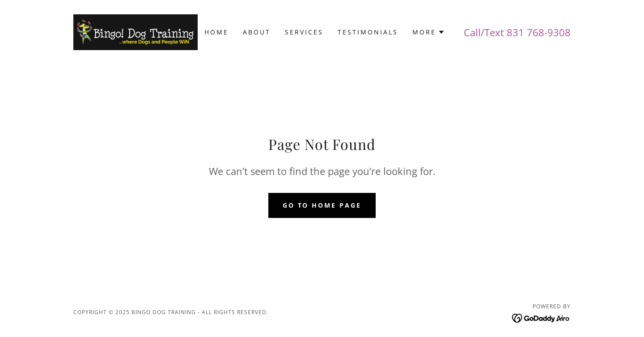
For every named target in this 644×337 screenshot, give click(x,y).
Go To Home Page (322, 205)
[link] (136, 31)
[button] (429, 32)
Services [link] (304, 32)
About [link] (257, 32)
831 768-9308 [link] (539, 32)
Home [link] (216, 32)
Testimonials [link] (368, 32)
